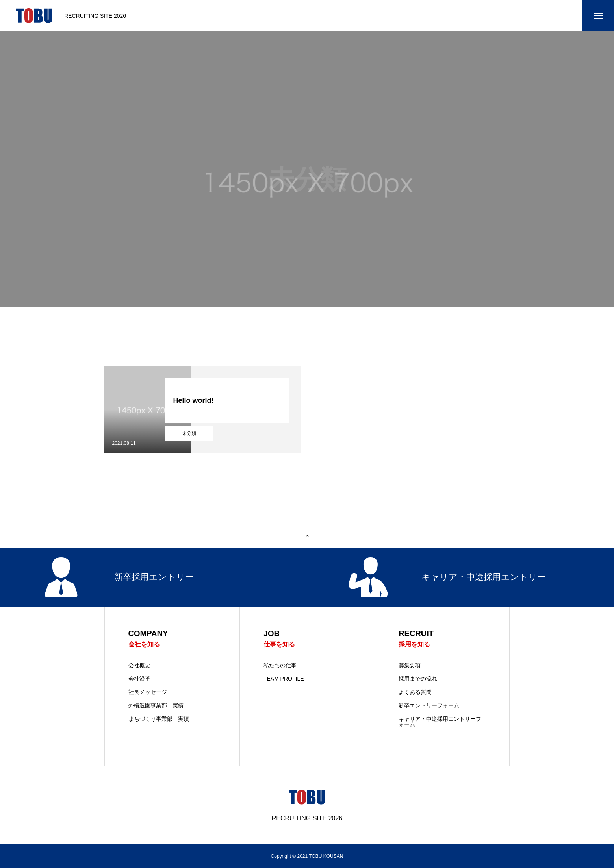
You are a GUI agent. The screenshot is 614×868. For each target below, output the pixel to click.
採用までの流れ (418, 679)
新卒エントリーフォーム (429, 705)
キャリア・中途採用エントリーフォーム (440, 722)
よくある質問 (415, 692)
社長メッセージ (148, 692)
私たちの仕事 (280, 665)
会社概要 (139, 665)
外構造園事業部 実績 (156, 705)
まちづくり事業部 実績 (159, 719)
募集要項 (410, 665)
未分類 (189, 433)
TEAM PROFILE (284, 679)
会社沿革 (139, 679)
